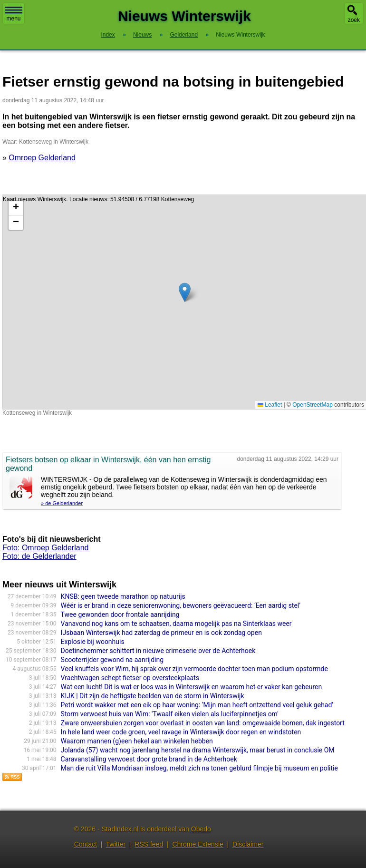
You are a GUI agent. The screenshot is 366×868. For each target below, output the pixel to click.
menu (14, 14)
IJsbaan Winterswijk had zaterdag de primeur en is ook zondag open (161, 633)
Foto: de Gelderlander (39, 556)
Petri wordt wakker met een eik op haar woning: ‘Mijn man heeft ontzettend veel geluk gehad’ (197, 705)
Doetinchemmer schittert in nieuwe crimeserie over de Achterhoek (158, 651)
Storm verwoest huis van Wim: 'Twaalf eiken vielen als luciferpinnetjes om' (170, 714)
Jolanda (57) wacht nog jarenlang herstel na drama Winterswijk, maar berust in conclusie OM (198, 750)
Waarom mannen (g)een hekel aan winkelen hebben (137, 741)
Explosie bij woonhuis (93, 642)
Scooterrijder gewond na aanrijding (112, 660)
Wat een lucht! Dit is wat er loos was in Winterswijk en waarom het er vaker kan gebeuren (192, 687)
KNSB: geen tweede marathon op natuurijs (123, 596)
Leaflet (270, 405)
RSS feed (149, 844)
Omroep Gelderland (42, 158)
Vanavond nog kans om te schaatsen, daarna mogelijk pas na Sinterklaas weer (176, 624)
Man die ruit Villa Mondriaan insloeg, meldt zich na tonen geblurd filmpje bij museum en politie (199, 768)
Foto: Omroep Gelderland (45, 548)
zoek (354, 20)
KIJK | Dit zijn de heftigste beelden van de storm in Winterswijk (153, 696)
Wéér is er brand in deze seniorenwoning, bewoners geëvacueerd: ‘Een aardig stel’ (181, 605)
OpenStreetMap (313, 405)
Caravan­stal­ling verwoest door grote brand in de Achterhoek (149, 759)
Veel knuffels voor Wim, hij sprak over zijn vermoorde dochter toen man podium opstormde (194, 669)
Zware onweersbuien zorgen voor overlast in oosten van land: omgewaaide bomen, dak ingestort (203, 723)
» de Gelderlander (62, 503)
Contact (86, 844)
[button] (185, 292)
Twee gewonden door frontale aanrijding (120, 614)
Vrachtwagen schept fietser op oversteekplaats (130, 678)
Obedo (201, 829)
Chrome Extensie (197, 844)
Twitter (116, 844)
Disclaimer (248, 844)
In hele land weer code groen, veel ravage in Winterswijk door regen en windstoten (181, 732)
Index (108, 35)
